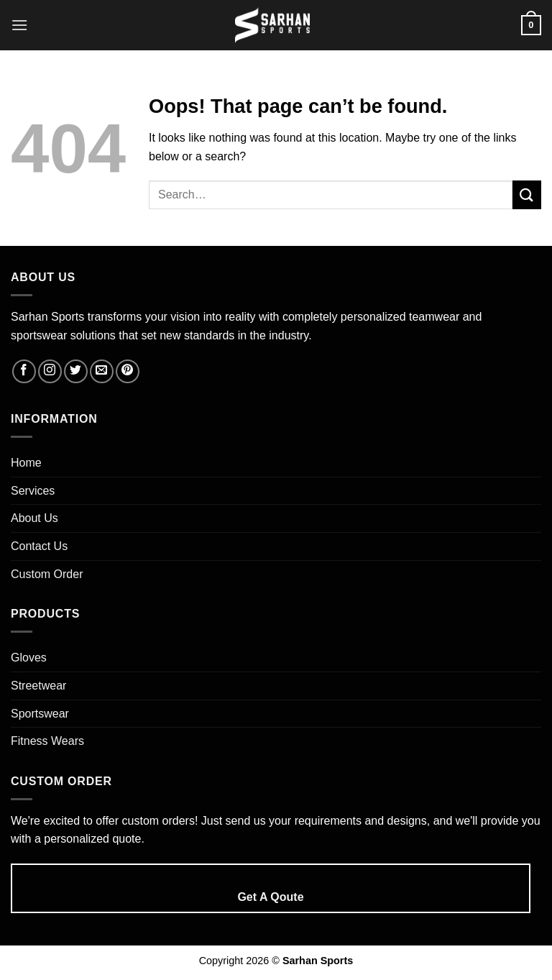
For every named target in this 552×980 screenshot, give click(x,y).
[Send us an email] (102, 371)
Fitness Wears (47, 741)
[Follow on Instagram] (50, 371)
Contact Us (39, 546)
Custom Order (47, 574)
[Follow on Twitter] (76, 371)
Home (26, 463)
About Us (34, 518)
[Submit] (527, 194)
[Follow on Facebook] (24, 371)
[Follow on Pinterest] (128, 371)
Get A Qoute (270, 897)
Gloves (29, 658)
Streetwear (38, 686)
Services (33, 491)
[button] (19, 25)
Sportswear (40, 714)
